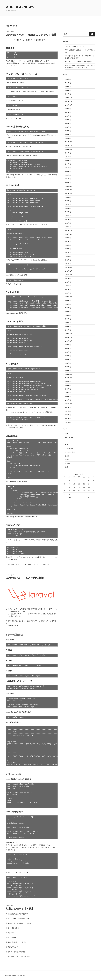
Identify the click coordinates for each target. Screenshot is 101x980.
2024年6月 (68, 164)
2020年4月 (68, 319)
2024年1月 (68, 182)
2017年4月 (68, 422)
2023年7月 (68, 205)
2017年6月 (68, 418)
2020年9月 (68, 301)
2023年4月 (68, 216)
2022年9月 (68, 238)
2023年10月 (69, 194)
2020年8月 (68, 304)
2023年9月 (68, 197)
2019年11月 (69, 337)
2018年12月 (69, 374)
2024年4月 (68, 171)
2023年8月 (68, 201)
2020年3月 (68, 323)
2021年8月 (68, 278)
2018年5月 (68, 393)
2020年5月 (68, 315)
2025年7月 (68, 116)
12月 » (89, 498)
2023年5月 (68, 212)
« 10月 (69, 498)
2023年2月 (68, 223)
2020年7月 (68, 308)
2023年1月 (68, 227)
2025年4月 (68, 127)
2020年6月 (68, 312)
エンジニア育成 (70, 452)
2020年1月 (68, 330)
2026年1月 (68, 94)
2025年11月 (69, 101)
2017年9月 (68, 407)
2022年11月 (69, 230)
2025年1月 (68, 138)
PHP (67, 445)
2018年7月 (68, 389)
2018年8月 (68, 385)
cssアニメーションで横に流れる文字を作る (79, 62)
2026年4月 (68, 87)
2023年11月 (69, 190)
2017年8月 (68, 411)
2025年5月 (68, 123)
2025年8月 (68, 112)
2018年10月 (69, 378)
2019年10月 (69, 341)
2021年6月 (68, 286)
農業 (66, 467)
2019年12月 (69, 334)
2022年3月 (68, 256)
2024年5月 (68, 168)
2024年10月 (69, 149)
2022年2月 (68, 260)
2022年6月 (68, 245)
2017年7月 (68, 415)
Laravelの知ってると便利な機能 (25, 578)
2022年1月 (68, 264)
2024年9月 (68, 153)
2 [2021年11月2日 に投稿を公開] (69, 481)
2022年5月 (68, 249)
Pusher (16, 61)
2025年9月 (68, 109)
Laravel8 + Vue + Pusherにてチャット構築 (31, 35)
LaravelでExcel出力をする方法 (75, 46)
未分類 (67, 460)
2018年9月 (68, 382)
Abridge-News (20, 7)
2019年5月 (68, 356)
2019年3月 (68, 363)
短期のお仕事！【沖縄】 (20, 909)
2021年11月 (69, 271)
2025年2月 (68, 135)
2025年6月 (68, 120)
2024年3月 (68, 175)
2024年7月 (68, 160)
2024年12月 (69, 142)
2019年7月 (68, 348)
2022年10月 (69, 234)
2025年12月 (69, 98)
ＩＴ (66, 441)
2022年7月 (68, 242)
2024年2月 (68, 179)
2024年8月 (68, 157)
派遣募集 (68, 463)
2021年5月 (68, 289)
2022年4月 (68, 253)
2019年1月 (68, 371)
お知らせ (68, 456)
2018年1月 (68, 400)
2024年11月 (69, 146)
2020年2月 (68, 326)
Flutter (67, 434)
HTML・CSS (69, 438)
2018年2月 (68, 396)
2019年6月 (68, 352)
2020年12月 (69, 297)
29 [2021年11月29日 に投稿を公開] (65, 494)
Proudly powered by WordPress (15, 975)
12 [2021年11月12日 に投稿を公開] (84, 484)
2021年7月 (68, 282)
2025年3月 (68, 131)
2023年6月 (68, 208)
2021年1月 (68, 293)
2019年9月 (68, 345)
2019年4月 (68, 360)
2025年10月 (69, 105)
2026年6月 (68, 79)
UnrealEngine (69, 449)
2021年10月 (69, 275)
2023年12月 (69, 186)
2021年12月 (69, 267)
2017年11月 (69, 404)
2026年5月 (68, 83)
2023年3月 (68, 219)
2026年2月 (68, 90)
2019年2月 (68, 367)
